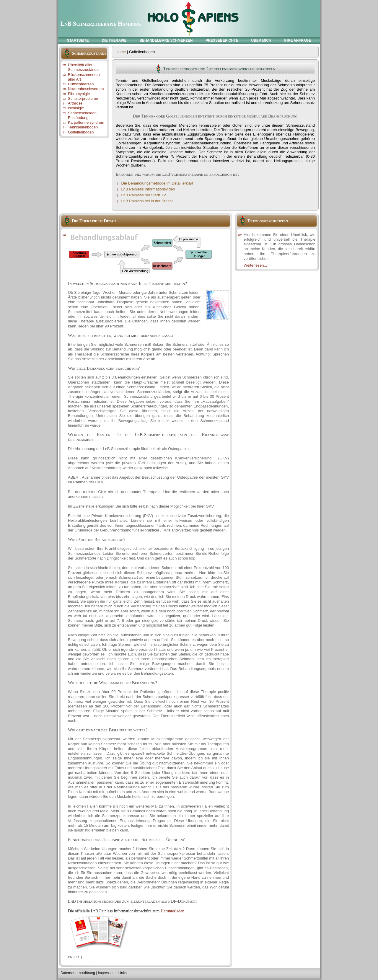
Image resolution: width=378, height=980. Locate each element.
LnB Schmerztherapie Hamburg (101, 24)
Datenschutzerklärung (78, 973)
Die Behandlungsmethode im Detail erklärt (157, 183)
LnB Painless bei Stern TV (144, 195)
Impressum (107, 973)
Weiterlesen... (255, 265)
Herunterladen (172, 911)
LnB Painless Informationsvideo (148, 189)
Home (121, 52)
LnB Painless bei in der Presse (148, 201)
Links (123, 973)
